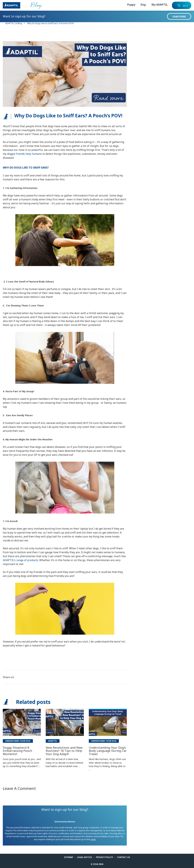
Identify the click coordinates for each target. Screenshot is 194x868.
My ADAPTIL (153, 5)
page (98, 839)
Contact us (123, 857)
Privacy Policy (105, 857)
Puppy (125, 5)
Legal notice (85, 857)
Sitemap (69, 857)
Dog (136, 5)
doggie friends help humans (42, 154)
